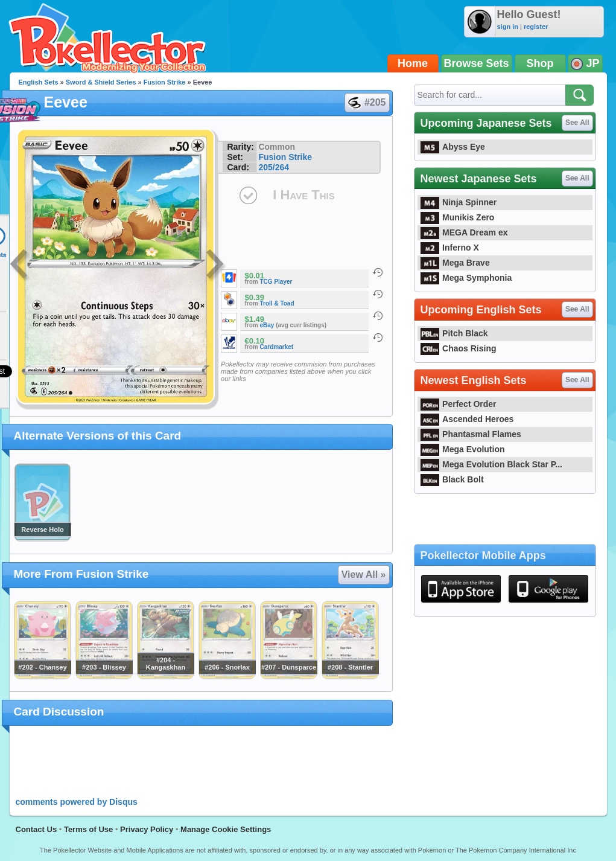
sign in (508, 27)
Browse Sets (477, 63)
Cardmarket (277, 347)
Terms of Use (88, 829)
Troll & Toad (277, 303)
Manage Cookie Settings (226, 829)
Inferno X (450, 248)
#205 (367, 103)
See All (577, 123)
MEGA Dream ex (464, 232)
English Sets (39, 82)
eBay (267, 325)
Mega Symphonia (466, 278)
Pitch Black (454, 333)
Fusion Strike (165, 82)
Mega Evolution (463, 449)
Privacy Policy (147, 829)
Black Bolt (452, 479)
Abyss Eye (453, 147)
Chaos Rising (459, 348)
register (536, 27)
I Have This (303, 195)
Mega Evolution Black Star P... (492, 464)
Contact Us (37, 829)
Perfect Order (459, 404)
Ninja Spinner (459, 202)
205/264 (274, 167)
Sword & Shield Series (101, 82)
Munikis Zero (458, 217)
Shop (540, 63)
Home (413, 63)
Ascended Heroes (467, 419)
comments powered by (77, 802)
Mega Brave (455, 263)
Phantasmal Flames (471, 434)
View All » (364, 575)
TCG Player (276, 282)
